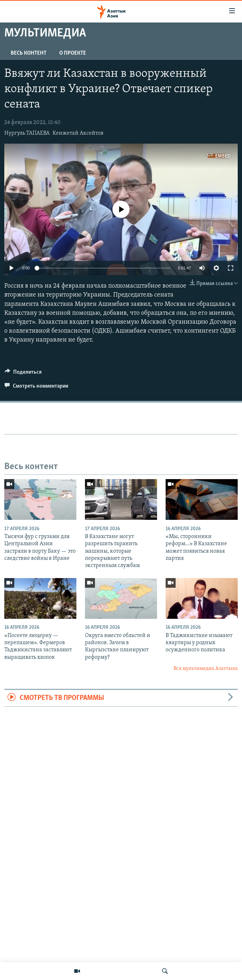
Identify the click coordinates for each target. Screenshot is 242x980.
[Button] (23, 374)
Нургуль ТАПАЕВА (27, 133)
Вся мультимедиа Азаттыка (206, 669)
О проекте (73, 53)
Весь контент (29, 53)
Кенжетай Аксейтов (78, 133)
